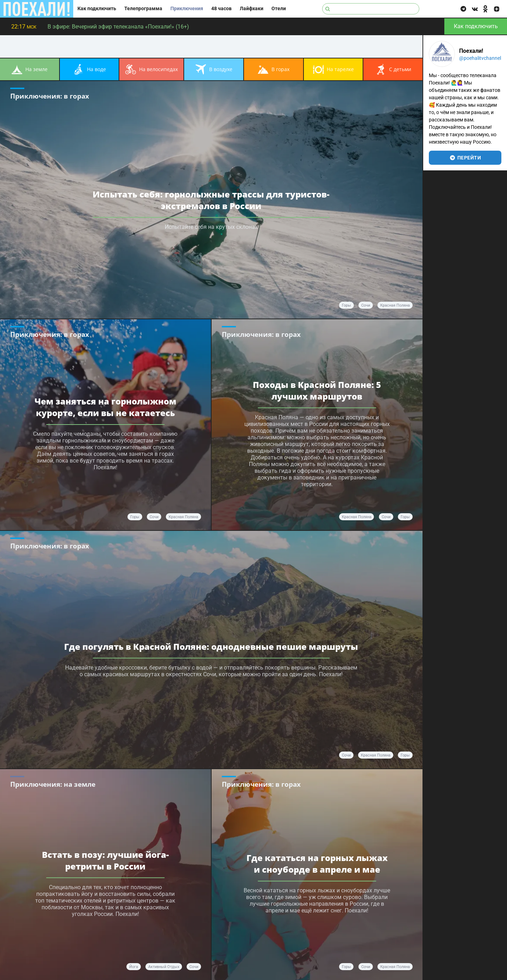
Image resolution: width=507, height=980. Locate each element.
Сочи (366, 305)
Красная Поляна (395, 305)
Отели (279, 9)
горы (346, 305)
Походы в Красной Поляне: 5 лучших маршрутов (317, 390)
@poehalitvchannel (480, 58)
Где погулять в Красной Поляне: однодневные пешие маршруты (211, 646)
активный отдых (164, 967)
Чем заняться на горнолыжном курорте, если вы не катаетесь (105, 407)
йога (134, 967)
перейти (465, 158)
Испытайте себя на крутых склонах (211, 227)
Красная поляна (357, 517)
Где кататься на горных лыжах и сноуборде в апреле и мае (317, 863)
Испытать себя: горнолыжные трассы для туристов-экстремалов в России (211, 200)
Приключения (187, 9)
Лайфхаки (252, 9)
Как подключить (97, 9)
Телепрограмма (143, 9)
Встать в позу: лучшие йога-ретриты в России (105, 860)
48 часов (221, 9)
